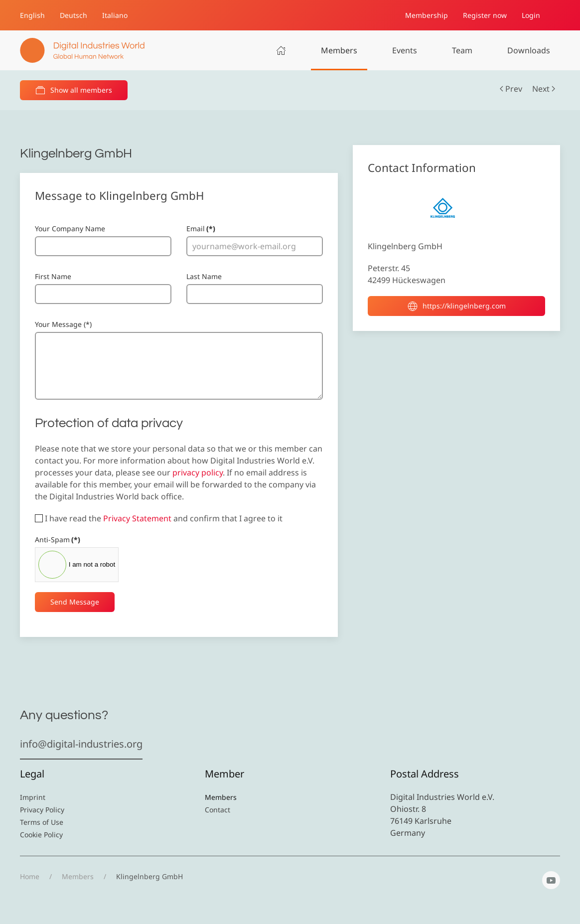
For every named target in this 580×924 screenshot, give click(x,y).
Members (339, 50)
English (32, 15)
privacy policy (198, 472)
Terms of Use (42, 822)
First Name (53, 276)
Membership (427, 15)
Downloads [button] (529, 50)
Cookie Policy (41, 835)
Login (531, 15)
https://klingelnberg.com (457, 306)
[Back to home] (82, 50)
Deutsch (73, 15)
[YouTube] (551, 880)
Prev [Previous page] (511, 89)
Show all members (74, 90)
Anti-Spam (58, 539)
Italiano (115, 15)
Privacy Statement (137, 518)
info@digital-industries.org (81, 744)
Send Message (75, 602)
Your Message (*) (63, 324)
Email (201, 229)
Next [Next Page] (544, 89)
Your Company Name (70, 229)
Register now (485, 15)
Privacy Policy (42, 810)
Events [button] (405, 50)
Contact (217, 810)
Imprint (33, 797)
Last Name (204, 276)
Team (462, 50)
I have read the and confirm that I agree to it (159, 518)
